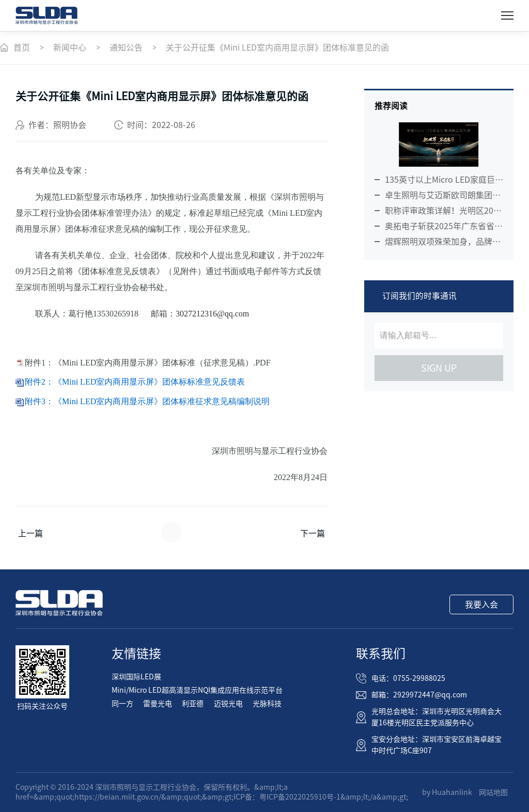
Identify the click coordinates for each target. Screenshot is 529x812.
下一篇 (313, 533)
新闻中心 (70, 47)
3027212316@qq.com (212, 314)
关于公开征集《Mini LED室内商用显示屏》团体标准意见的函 (277, 47)
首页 (22, 47)
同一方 (122, 704)
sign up (439, 368)
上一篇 (30, 533)
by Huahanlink (447, 792)
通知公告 (126, 47)
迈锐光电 (228, 704)
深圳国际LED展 (136, 677)
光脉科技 (267, 704)
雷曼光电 (158, 704)
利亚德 (193, 704)
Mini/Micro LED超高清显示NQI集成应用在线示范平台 (197, 690)
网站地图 (493, 792)
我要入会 (481, 604)
